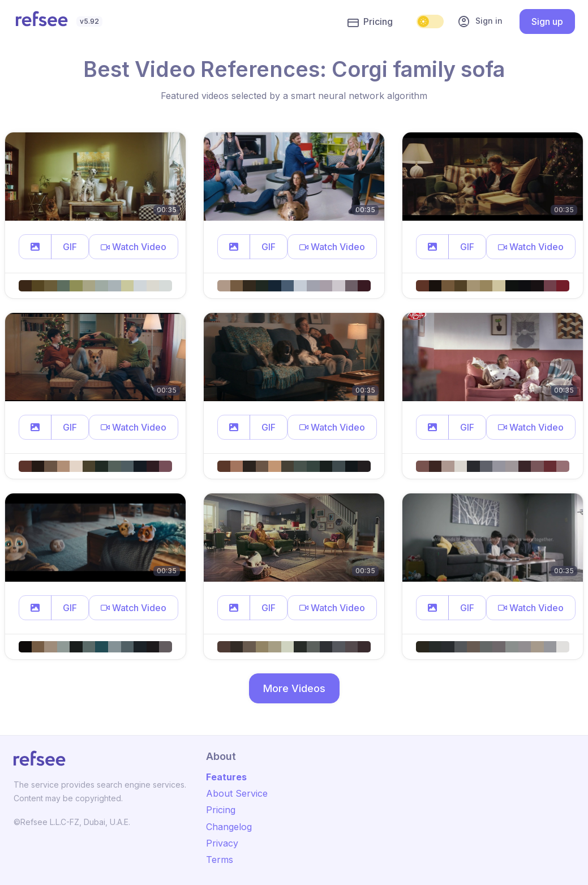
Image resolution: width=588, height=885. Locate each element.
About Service (237, 793)
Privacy (222, 843)
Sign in (480, 22)
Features (226, 777)
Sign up (547, 22)
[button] (35, 247)
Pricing (370, 22)
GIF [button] (70, 247)
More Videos (294, 688)
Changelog (229, 827)
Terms (220, 860)
